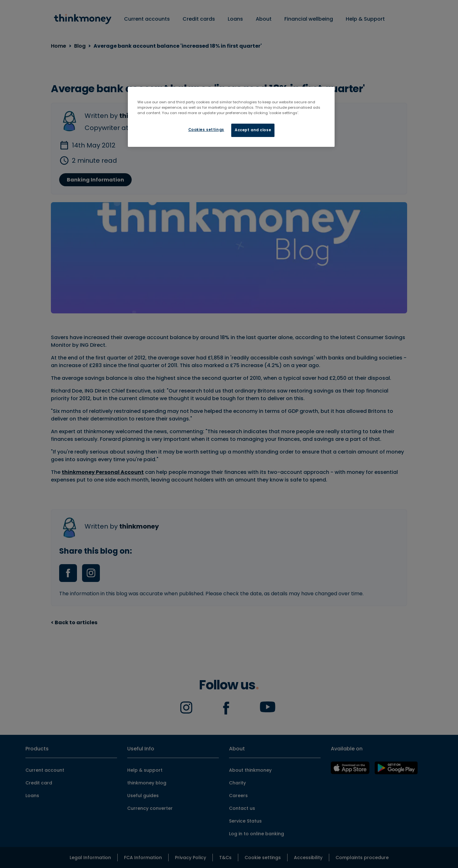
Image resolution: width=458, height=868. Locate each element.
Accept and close (253, 130)
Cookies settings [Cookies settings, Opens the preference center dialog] (206, 130)
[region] (231, 117)
